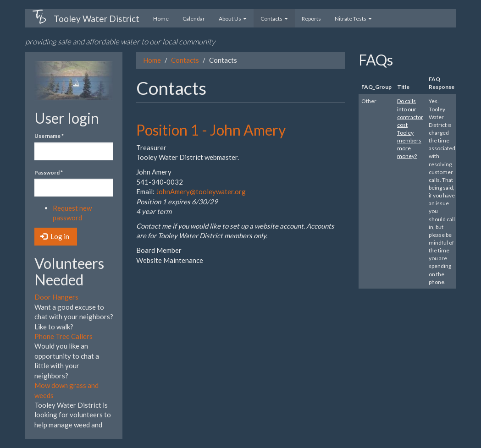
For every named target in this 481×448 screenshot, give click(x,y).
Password (49, 172)
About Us (233, 19)
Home (161, 19)
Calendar (194, 19)
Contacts (274, 19)
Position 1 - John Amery (211, 130)
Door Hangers (56, 297)
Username (49, 136)
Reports (311, 19)
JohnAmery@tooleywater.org (201, 191)
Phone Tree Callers (64, 336)
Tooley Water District (97, 19)
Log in (55, 236)
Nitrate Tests (353, 19)
